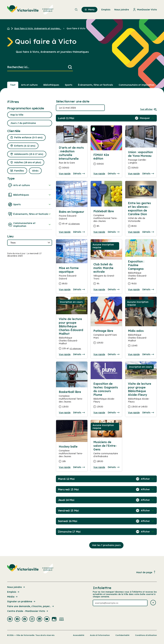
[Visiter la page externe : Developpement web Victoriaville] (61, 619)
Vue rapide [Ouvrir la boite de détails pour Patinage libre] (99, 354)
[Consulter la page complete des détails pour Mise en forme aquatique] (72, 277)
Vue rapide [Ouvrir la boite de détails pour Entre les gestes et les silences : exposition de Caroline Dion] (134, 232)
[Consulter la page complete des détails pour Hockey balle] (72, 455)
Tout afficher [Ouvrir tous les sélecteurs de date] (148, 109)
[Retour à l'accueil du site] (9, 28)
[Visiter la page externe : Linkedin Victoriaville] (39, 619)
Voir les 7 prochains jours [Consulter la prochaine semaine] (106, 545)
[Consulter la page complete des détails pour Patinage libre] (106, 338)
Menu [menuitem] (89, 10)
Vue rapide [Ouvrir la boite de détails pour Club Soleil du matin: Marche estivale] (99, 289)
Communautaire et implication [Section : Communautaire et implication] (137, 85)
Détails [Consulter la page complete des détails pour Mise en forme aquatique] (79, 289)
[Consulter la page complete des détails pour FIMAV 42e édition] (106, 161)
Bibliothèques (30, 195)
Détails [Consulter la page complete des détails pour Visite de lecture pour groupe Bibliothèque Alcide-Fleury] (148, 413)
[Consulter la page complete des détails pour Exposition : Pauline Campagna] (141, 274)
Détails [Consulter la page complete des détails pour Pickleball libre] (114, 232)
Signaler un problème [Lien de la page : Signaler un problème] (21, 601)
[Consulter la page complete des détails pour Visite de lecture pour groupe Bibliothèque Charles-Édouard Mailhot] (72, 335)
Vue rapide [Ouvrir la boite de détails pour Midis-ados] (134, 354)
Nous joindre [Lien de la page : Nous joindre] (16, 587)
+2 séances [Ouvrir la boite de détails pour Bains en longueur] (74, 224)
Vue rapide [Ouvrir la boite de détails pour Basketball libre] (65, 413)
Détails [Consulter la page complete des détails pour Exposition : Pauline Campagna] (148, 289)
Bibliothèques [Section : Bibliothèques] (51, 85)
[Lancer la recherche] (70, 67)
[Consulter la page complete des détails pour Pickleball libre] (106, 220)
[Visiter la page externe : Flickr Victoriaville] (54, 619)
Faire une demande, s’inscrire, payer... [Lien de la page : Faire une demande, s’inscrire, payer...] (31, 606)
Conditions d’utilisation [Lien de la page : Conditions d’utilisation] (146, 635)
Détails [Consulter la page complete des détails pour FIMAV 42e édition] (114, 174)
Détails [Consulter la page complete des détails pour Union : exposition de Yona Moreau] (148, 174)
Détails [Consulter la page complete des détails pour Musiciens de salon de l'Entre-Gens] (114, 467)
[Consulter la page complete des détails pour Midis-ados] (141, 340)
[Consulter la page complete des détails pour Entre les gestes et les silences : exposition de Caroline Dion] (141, 216)
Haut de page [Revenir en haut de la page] (146, 572)
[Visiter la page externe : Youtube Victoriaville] (47, 619)
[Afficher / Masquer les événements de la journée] (147, 118)
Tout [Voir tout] (13, 85)
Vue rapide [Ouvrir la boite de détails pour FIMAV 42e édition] (99, 174)
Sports (30, 204)
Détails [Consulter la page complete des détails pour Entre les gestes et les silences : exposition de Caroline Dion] (148, 232)
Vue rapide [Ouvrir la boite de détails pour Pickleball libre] (99, 232)
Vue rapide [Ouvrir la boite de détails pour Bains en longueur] (65, 232)
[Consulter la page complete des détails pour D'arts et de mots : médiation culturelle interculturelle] (72, 159)
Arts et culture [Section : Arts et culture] (29, 85)
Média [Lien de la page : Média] (13, 597)
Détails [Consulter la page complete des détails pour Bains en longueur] (79, 232)
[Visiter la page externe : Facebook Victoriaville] (10, 619)
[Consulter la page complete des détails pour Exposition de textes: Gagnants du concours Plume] (106, 396)
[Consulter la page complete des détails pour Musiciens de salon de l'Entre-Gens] (106, 453)
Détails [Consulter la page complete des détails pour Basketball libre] (79, 413)
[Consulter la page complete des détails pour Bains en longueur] (72, 219)
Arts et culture (30, 185)
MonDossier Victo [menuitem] (145, 10)
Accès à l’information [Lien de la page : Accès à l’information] (100, 635)
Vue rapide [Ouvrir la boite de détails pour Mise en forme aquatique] (65, 289)
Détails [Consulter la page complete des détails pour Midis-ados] (148, 354)
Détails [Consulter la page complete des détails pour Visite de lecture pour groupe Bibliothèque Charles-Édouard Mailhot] (79, 354)
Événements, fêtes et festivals (30, 214)
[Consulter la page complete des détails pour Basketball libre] (72, 401)
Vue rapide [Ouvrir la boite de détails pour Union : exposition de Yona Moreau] (134, 174)
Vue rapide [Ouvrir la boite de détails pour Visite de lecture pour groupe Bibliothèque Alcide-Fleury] (134, 413)
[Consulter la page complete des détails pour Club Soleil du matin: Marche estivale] (106, 275)
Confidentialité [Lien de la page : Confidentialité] (122, 635)
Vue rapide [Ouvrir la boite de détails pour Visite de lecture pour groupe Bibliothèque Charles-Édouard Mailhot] (65, 354)
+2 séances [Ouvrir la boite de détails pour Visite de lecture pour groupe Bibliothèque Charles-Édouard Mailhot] (75, 348)
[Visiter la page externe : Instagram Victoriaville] (32, 619)
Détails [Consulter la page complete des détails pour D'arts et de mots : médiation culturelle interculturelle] (79, 174)
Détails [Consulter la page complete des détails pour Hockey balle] (79, 467)
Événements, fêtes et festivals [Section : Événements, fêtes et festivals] (95, 85)
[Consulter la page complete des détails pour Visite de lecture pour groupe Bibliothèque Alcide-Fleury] (141, 396)
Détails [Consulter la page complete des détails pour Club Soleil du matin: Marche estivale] (114, 289)
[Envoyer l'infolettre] (153, 603)
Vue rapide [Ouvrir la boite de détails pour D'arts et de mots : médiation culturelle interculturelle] (65, 174)
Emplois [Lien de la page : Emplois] (13, 592)
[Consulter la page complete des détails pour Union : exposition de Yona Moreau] (141, 161)
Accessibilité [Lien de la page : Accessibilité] (79, 635)
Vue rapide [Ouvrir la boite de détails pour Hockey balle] (65, 467)
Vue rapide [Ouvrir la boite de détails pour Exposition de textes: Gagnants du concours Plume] (99, 413)
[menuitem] (30, 10)
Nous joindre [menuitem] (122, 10)
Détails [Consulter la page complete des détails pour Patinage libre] (114, 354)
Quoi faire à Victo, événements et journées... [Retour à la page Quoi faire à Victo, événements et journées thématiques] (38, 28)
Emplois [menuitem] (106, 10)
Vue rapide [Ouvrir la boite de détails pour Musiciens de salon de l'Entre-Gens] (99, 467)
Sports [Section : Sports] (69, 85)
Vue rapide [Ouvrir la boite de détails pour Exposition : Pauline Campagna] (134, 289)
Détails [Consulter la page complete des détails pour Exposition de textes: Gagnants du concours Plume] (114, 413)
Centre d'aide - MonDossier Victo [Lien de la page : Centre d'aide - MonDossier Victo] (28, 611)
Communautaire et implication (30, 225)
